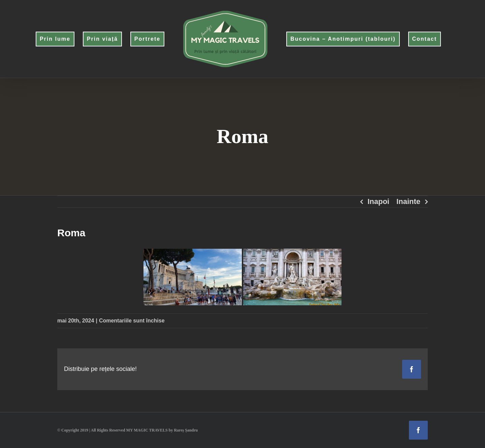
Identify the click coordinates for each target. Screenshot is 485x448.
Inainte (408, 201)
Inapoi (378, 201)
